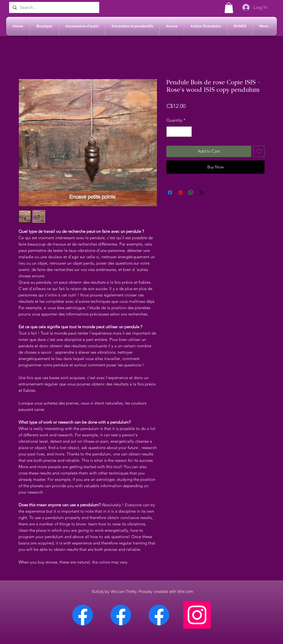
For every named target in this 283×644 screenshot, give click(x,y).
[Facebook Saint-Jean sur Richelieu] (159, 615)
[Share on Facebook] (170, 192)
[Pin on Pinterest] (180, 192)
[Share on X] (201, 192)
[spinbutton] (179, 132)
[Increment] (188, 132)
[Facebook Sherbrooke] (121, 615)
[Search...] (54, 7)
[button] (229, 8)
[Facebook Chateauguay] (83, 615)
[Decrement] (171, 132)
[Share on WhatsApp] (191, 192)
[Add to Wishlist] (259, 151)
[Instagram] (197, 615)
